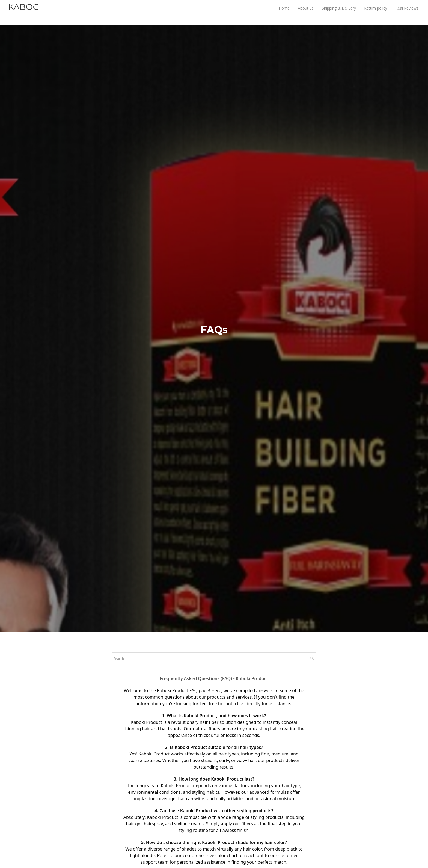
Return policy (376, 12)
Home (284, 12)
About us (306, 12)
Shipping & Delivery (339, 12)
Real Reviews (407, 12)
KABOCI (25, 11)
